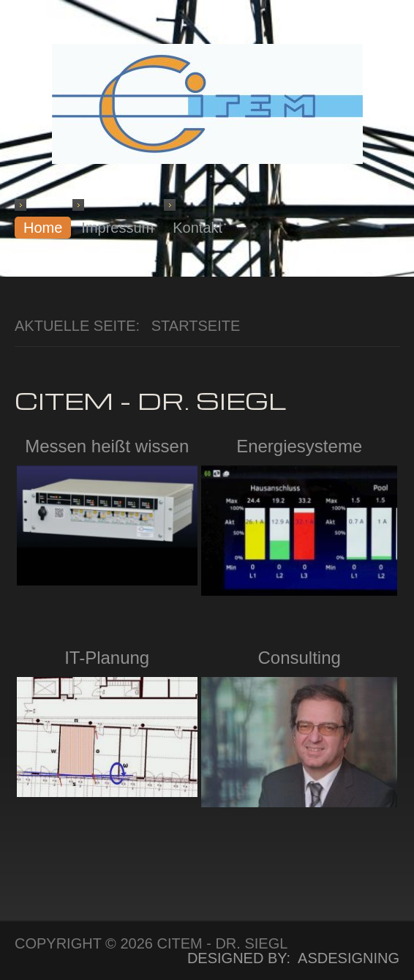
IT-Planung (107, 658)
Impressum (117, 228)
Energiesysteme (299, 446)
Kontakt (197, 228)
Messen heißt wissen (107, 446)
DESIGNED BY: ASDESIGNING (285, 958)
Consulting (299, 658)
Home (43, 228)
